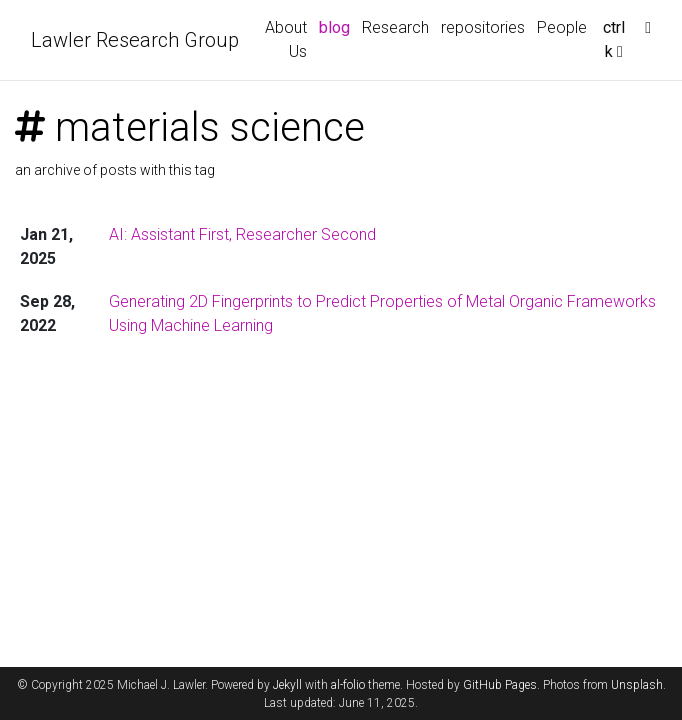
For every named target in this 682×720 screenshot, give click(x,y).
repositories (483, 27)
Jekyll (287, 685)
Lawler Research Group (135, 40)
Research (395, 27)
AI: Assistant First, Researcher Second (242, 234)
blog (334, 27)
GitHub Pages (500, 685)
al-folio (348, 685)
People (562, 27)
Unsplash (637, 685)
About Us (286, 39)
